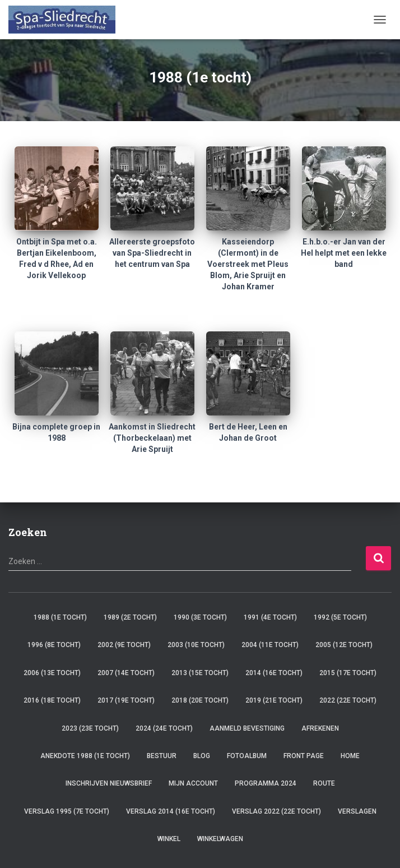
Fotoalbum (247, 756)
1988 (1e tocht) (60, 617)
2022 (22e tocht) (348, 700)
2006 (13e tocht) (52, 673)
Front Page (304, 756)
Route (324, 783)
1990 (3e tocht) (200, 617)
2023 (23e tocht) (90, 728)
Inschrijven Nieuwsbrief (109, 783)
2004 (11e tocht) (270, 645)
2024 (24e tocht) (164, 728)
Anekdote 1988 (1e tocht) (85, 756)
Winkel (169, 839)
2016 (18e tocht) (52, 700)
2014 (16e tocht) (274, 673)
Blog (202, 756)
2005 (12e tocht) (344, 645)
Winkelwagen (220, 839)
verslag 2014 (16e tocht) (171, 811)
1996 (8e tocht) (54, 645)
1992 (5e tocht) (340, 617)
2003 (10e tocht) (196, 645)
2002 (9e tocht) (124, 645)
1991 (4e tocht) (270, 617)
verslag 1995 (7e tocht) (67, 811)
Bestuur (162, 756)
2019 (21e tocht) (274, 700)
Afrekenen (320, 728)
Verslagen (357, 811)
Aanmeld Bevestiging (247, 728)
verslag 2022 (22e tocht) (276, 811)
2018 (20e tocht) (200, 700)
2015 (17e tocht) (348, 673)
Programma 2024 (266, 783)
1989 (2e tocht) (130, 617)
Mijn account (193, 783)
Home (350, 756)
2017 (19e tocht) (126, 700)
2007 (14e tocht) (126, 673)
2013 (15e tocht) (200, 673)
